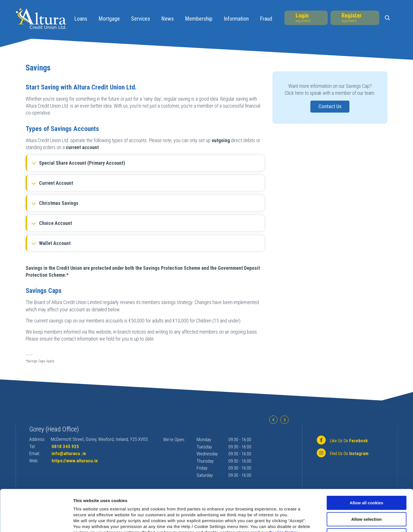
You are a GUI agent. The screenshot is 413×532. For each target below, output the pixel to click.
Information (236, 19)
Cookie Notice (284, 493)
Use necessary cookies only (366, 496)
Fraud (266, 19)
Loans (81, 19)
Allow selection (366, 480)
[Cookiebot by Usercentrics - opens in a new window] (36, 521)
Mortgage (109, 19)
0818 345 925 (65, 446)
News (167, 19)
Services (141, 19)
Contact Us (330, 106)
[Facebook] (342, 441)
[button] (388, 18)
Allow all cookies (367, 464)
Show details (293, 521)
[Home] (41, 18)
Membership (199, 19)
